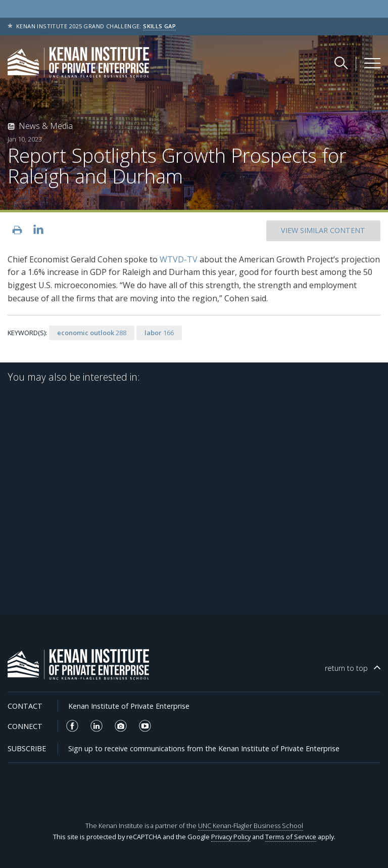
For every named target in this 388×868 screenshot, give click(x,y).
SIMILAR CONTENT (323, 230)
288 (92, 333)
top (346, 668)
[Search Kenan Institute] (342, 63)
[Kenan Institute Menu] (372, 63)
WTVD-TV (179, 259)
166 (159, 333)
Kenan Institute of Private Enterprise (129, 706)
